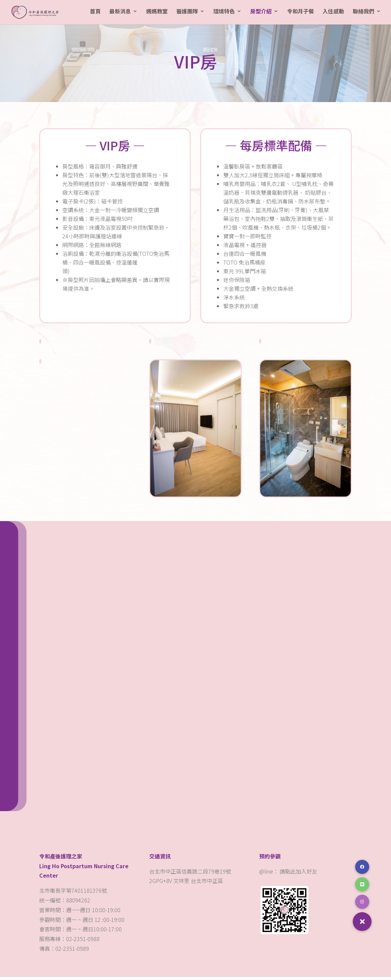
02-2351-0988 (83, 942)
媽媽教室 (157, 14)
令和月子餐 (300, 14)
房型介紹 (261, 14)
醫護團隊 (187, 14)
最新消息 (120, 14)
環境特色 (224, 14)
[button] (362, 922)
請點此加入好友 (298, 874)
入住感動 (333, 14)
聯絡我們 (364, 14)
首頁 (95, 14)
